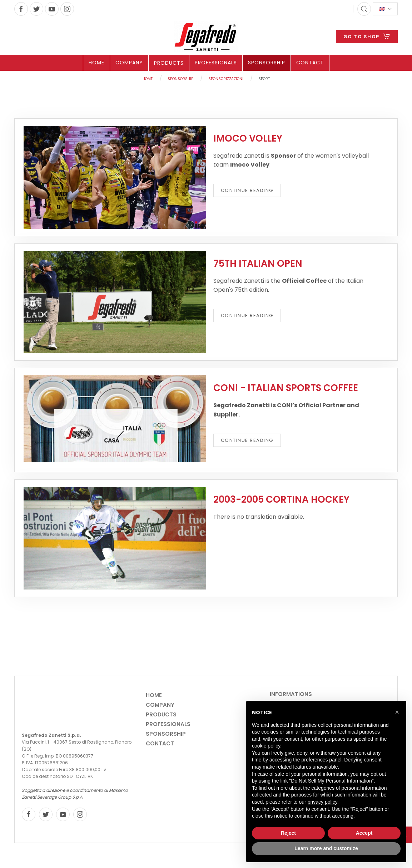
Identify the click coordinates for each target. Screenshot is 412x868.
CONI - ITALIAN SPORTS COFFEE (286, 388)
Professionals (216, 63)
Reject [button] (288, 833)
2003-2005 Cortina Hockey (281, 499)
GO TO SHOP (367, 36)
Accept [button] (364, 833)
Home (96, 63)
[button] (397, 712)
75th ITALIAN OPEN (258, 263)
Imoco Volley (248, 138)
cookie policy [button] (266, 746)
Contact (310, 63)
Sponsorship (267, 63)
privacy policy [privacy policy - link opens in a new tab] (322, 802)
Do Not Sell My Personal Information (331, 781)
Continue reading (247, 190)
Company (129, 63)
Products (169, 63)
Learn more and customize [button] (326, 848)
